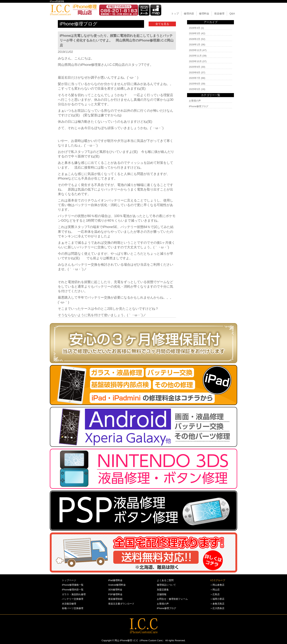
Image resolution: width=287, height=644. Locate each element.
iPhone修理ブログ (199, 106)
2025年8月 (195, 73)
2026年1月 (195, 45)
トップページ (69, 580)
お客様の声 (195, 101)
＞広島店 (215, 594)
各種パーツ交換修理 (73, 608)
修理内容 (189, 14)
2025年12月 (195, 50)
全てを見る (162, 24)
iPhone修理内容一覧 (73, 590)
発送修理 (219, 14)
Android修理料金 (117, 585)
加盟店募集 (163, 590)
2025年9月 (195, 67)
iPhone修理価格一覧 (73, 585)
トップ (175, 14)
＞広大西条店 (217, 608)
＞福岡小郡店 (217, 599)
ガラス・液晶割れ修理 (74, 594)
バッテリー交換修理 (73, 599)
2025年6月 (195, 84)
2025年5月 (195, 89)
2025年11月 (195, 56)
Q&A (232, 14)
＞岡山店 (215, 590)
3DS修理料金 (115, 590)
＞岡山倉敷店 (217, 585)
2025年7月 (195, 78)
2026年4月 (195, 28)
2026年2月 (195, 39)
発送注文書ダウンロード (121, 604)
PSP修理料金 (115, 594)
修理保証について (166, 585)
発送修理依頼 (115, 599)
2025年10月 (195, 61)
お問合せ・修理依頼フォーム (172, 599)
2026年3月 (195, 33)
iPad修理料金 (115, 580)
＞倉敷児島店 (217, 604)
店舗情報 (162, 594)
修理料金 (204, 14)
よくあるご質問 (165, 580)
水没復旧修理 (69, 604)
